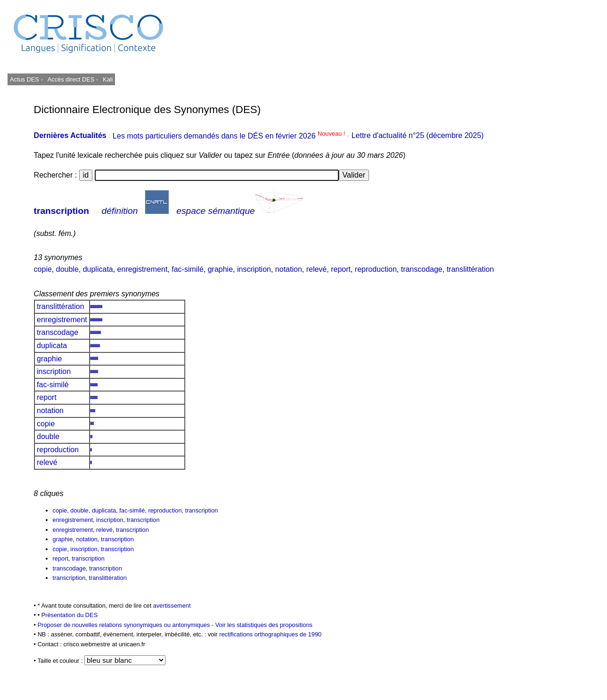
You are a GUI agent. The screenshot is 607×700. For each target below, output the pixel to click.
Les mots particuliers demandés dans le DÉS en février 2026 (230, 136)
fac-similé (188, 269)
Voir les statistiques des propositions (264, 625)
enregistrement (143, 269)
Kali (108, 79)
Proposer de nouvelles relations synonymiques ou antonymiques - (127, 625)
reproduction (376, 269)
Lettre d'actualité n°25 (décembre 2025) (418, 136)
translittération (471, 269)
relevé (317, 269)
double (67, 269)
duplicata (98, 269)
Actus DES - (26, 79)
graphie (220, 269)
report (341, 269)
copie (43, 269)
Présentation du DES (70, 615)
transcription (62, 211)
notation (289, 269)
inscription (254, 269)
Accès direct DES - (73, 79)
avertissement (172, 606)
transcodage (422, 269)
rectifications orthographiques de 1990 (270, 634)
